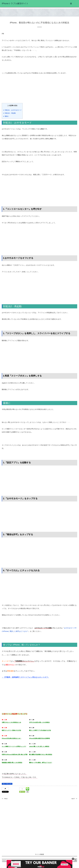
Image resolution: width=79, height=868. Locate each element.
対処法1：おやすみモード (13, 110)
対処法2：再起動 (10, 113)
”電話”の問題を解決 (7, 784)
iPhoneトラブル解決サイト (15, 4)
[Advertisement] (39, 91)
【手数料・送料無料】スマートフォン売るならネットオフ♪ (26, 677)
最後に (7, 116)
